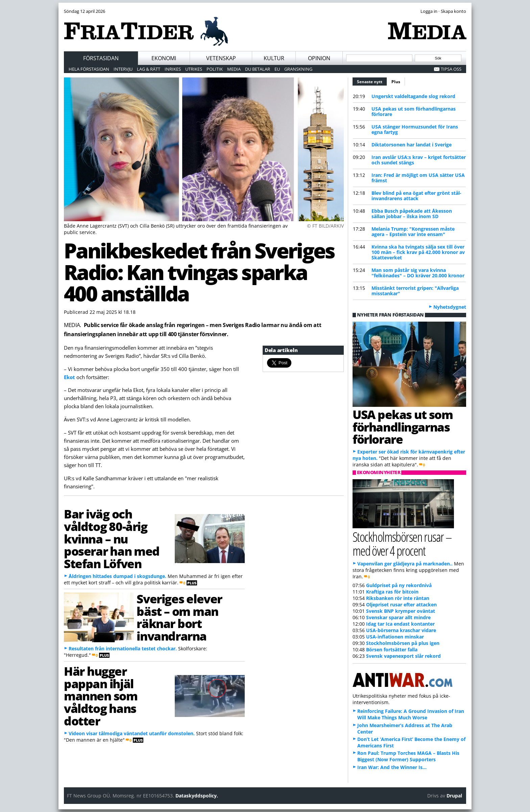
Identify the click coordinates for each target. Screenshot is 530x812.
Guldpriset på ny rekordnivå (399, 585)
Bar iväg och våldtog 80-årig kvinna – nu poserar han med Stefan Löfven (112, 539)
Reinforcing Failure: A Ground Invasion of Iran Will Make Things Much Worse (411, 714)
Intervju (123, 69)
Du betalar (258, 69)
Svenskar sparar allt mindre (398, 617)
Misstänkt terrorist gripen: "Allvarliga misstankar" (415, 291)
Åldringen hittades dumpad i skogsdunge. (117, 576)
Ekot (69, 377)
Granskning (298, 69)
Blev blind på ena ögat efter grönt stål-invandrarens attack (416, 196)
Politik (215, 69)
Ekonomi (164, 58)
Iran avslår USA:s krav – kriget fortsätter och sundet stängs (419, 160)
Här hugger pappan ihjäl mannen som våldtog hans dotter (101, 696)
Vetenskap (221, 58)
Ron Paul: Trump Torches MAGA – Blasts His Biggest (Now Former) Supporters (408, 756)
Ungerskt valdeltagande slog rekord (413, 96)
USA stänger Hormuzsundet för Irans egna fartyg (415, 129)
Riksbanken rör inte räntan (398, 598)
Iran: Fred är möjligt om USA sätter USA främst (418, 178)
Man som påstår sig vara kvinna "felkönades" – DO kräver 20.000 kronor (418, 273)
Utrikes (194, 69)
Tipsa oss (451, 69)
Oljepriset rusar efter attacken (401, 605)
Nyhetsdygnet (450, 307)
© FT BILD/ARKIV (325, 226)
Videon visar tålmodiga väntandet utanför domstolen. (132, 733)
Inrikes (173, 69)
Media (234, 69)
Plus (396, 82)
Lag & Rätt (149, 69)
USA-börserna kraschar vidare (401, 630)
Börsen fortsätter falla (392, 649)
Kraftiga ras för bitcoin (392, 592)
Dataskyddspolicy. (197, 796)
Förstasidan (101, 58)
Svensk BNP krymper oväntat (401, 611)
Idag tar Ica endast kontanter (400, 624)
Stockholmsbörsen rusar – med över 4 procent (402, 543)
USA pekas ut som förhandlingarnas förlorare (414, 111)
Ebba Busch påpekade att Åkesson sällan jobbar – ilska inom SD (412, 214)
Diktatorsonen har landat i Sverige (412, 145)
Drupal (454, 796)
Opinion (319, 58)
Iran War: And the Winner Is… (392, 767)
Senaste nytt (372, 81)
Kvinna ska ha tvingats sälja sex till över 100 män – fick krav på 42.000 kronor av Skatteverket (418, 252)
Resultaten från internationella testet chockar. (123, 648)
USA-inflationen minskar (395, 637)
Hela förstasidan (89, 69)
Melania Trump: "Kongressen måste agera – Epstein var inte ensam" (413, 231)
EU (277, 69)
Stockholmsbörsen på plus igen (403, 643)
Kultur (274, 58)
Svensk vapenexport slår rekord (403, 656)
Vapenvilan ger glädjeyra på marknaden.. (405, 564)
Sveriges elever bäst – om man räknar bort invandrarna (179, 617)
